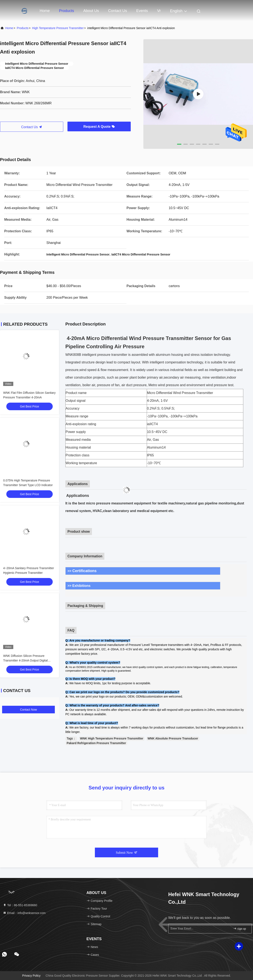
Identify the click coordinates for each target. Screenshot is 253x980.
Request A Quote (99, 127)
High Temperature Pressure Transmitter (58, 28)
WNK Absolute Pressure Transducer (173, 738)
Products (67, 11)
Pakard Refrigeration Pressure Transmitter (96, 743)
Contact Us (118, 11)
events (142, 11)
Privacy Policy (31, 976)
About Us (91, 11)
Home (45, 11)
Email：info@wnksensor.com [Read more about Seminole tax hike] (24, 913)
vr (159, 11)
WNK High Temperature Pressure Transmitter (112, 738)
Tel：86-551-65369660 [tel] (20, 905)
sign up (240, 928)
